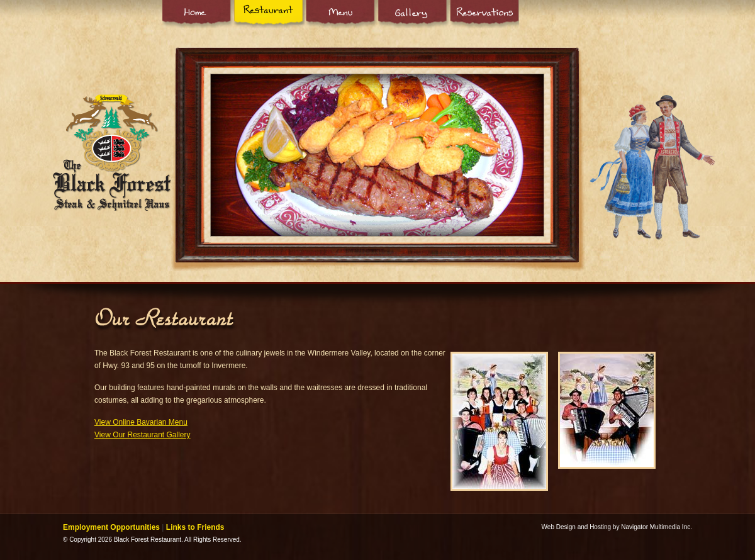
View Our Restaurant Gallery (143, 435)
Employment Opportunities (111, 527)
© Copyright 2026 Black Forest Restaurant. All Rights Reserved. (152, 540)
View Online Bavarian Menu (141, 422)
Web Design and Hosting (576, 527)
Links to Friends (195, 527)
